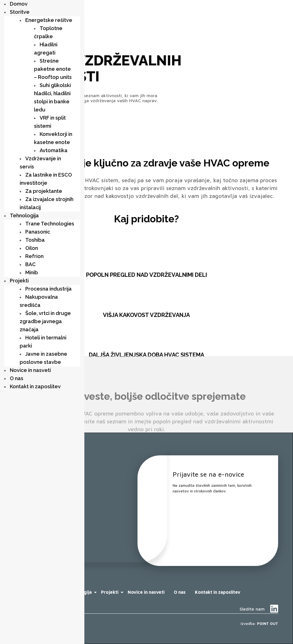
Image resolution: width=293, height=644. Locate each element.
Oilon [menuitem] (32, 248)
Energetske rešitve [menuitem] (49, 20)
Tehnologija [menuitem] (24, 215)
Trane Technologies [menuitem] (50, 224)
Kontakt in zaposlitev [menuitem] (35, 386)
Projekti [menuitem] (19, 281)
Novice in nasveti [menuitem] (30, 370)
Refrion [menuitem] (34, 256)
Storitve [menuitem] (20, 12)
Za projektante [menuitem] (44, 191)
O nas (180, 592)
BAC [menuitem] (31, 264)
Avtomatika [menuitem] (54, 150)
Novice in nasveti (146, 592)
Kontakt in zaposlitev (218, 592)
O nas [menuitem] (17, 378)
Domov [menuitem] (19, 4)
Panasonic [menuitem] (38, 232)
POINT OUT (268, 624)
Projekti (110, 592)
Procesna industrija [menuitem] (49, 289)
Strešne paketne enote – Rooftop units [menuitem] (53, 69)
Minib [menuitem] (32, 272)
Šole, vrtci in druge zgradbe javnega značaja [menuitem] (45, 321)
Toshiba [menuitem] (35, 240)
